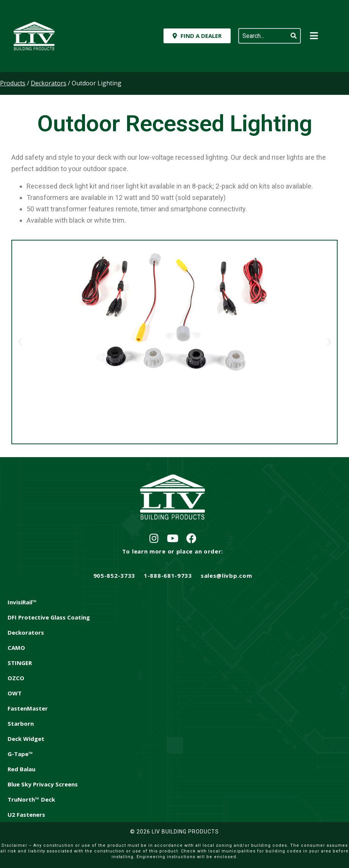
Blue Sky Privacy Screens (43, 784)
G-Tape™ (20, 754)
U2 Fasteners (26, 815)
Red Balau (21, 769)
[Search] (294, 36)
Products (13, 83)
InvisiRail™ (22, 602)
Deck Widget (26, 739)
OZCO (16, 678)
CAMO (16, 648)
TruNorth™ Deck (31, 799)
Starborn (21, 723)
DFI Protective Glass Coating (49, 617)
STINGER (20, 663)
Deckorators (26, 632)
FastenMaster (28, 708)
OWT (15, 693)
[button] (20, 342)
